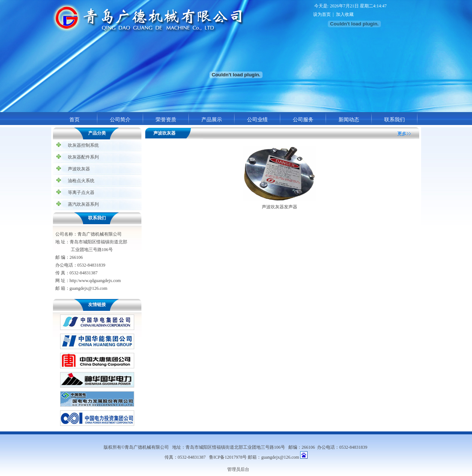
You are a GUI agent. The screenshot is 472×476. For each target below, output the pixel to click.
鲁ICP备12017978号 (228, 457)
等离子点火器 (81, 192)
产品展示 (212, 119)
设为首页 (322, 14)
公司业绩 (257, 119)
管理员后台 (238, 469)
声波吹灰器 (79, 169)
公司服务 (303, 119)
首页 (74, 119)
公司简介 (120, 119)
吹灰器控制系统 (83, 145)
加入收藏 (345, 14)
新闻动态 (349, 119)
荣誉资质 (166, 119)
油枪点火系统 (81, 181)
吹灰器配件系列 (83, 157)
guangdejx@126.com (280, 457)
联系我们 (395, 119)
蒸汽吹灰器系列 (83, 204)
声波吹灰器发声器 (280, 207)
